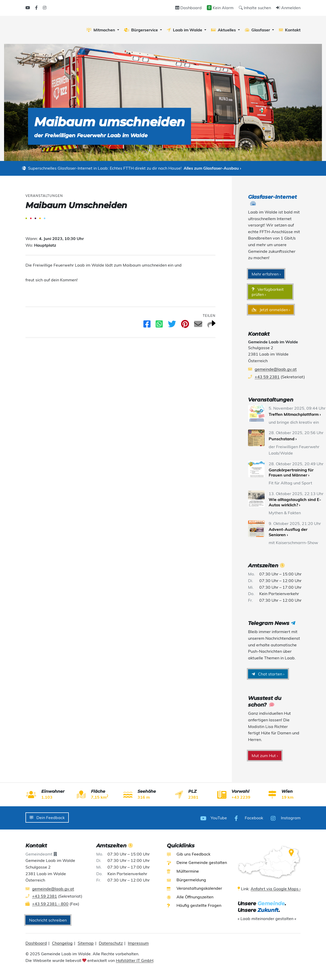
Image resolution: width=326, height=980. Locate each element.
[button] (103, 30)
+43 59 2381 (267, 377)
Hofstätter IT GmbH (135, 960)
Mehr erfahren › (266, 274)
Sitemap (86, 943)
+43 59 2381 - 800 (50, 903)
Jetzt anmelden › (271, 310)
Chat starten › (268, 674)
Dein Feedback (47, 818)
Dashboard (188, 8)
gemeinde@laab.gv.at (276, 369)
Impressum (138, 943)
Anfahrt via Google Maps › (276, 888)
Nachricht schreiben (48, 919)
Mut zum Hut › (265, 756)
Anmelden (288, 8)
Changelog (62, 943)
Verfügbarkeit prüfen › (268, 292)
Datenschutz (111, 943)
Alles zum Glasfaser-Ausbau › (212, 168)
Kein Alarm (220, 8)
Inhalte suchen (255, 8)
